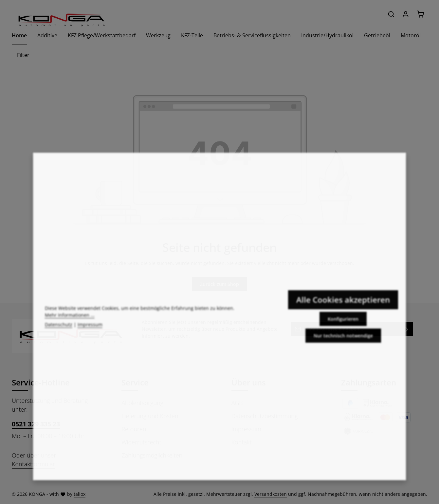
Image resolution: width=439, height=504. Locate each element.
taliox (80, 494)
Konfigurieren (343, 326)
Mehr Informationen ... (70, 322)
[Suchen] (391, 14)
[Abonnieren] (407, 329)
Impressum (90, 332)
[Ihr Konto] (406, 14)
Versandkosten (271, 494)
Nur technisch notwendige (343, 342)
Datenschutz (59, 332)
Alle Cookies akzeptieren (343, 306)
